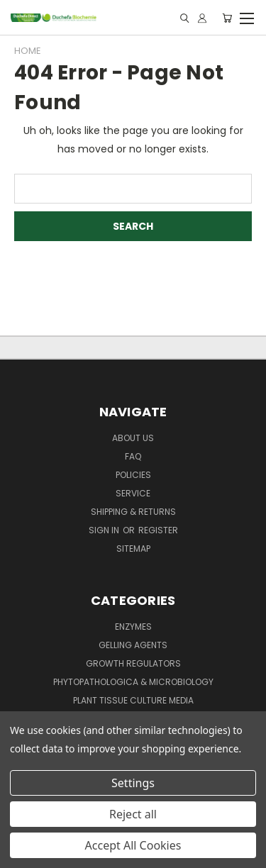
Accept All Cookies (133, 845)
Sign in (105, 530)
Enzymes (133, 627)
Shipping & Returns (133, 512)
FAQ (133, 456)
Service (133, 493)
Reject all (133, 814)
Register (158, 530)
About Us (133, 438)
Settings (133, 783)
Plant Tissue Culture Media (133, 700)
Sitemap (133, 549)
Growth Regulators (133, 663)
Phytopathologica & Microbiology (133, 682)
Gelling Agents (133, 645)
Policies (133, 475)
